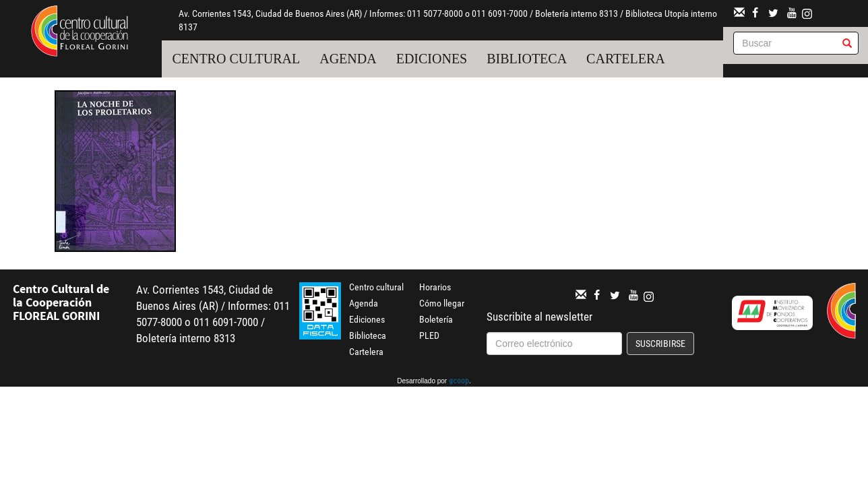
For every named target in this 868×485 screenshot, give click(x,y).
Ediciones (432, 59)
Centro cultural (236, 59)
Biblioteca (527, 59)
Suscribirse (660, 344)
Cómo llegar (442, 303)
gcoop (459, 382)
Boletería (436, 319)
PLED (429, 335)
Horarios (435, 287)
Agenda (348, 59)
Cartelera (626, 59)
